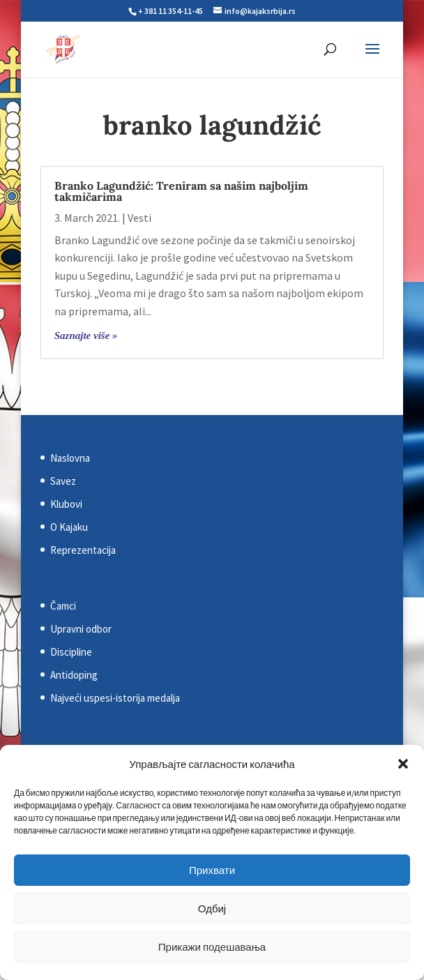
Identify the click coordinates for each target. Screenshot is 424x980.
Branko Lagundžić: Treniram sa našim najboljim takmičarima (181, 191)
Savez (63, 481)
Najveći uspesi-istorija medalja (115, 698)
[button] (403, 764)
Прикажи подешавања (212, 947)
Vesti (139, 218)
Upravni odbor (81, 629)
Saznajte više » (86, 336)
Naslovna (70, 458)
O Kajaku (69, 527)
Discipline (71, 652)
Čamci (63, 606)
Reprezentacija (83, 550)
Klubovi (66, 504)
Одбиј (212, 909)
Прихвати (212, 870)
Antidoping (74, 675)
